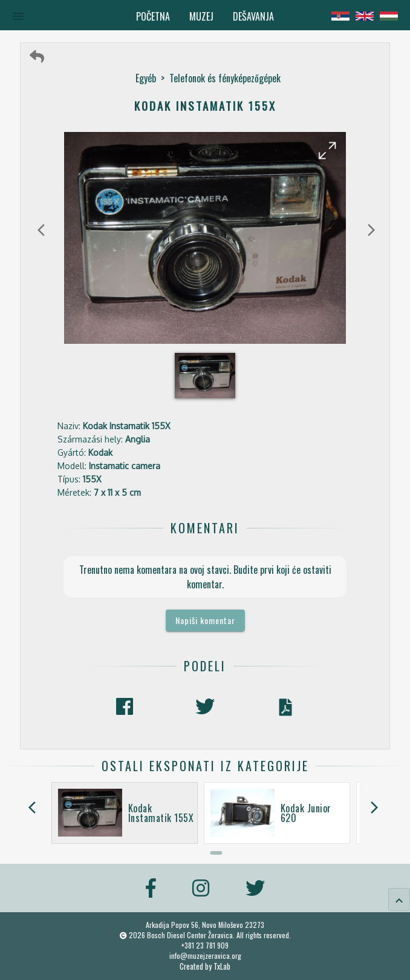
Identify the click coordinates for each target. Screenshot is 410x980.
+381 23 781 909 (205, 945)
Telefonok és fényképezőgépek (225, 78)
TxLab (222, 966)
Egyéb (146, 78)
